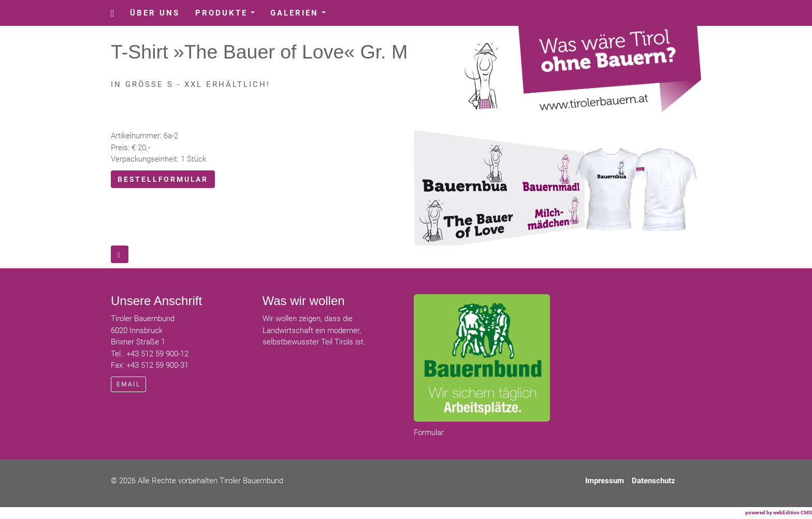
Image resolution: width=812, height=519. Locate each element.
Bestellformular (163, 179)
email (128, 384)
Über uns (155, 13)
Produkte (229, 16)
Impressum (605, 481)
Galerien (302, 16)
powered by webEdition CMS (779, 513)
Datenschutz (654, 481)
